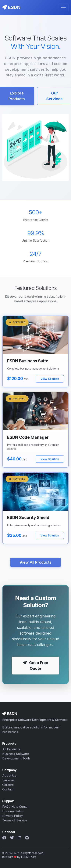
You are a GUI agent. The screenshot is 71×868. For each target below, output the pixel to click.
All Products (11, 749)
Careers (8, 785)
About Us (9, 776)
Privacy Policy (12, 816)
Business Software (16, 754)
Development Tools (16, 758)
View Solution (50, 379)
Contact (8, 789)
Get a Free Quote (35, 666)
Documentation (13, 811)
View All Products (35, 562)
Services (8, 780)
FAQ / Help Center (16, 807)
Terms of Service (15, 820)
